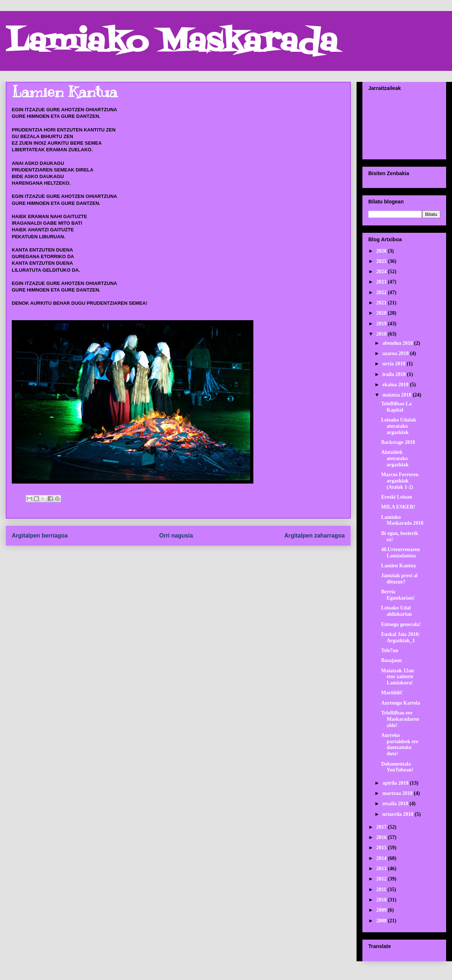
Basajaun (391, 660)
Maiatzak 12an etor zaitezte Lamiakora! (397, 677)
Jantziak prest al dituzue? (399, 579)
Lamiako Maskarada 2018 (402, 520)
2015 (382, 848)
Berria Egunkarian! (398, 595)
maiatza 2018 (397, 395)
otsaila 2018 (396, 804)
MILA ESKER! (398, 507)
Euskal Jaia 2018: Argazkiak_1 (401, 637)
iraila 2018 (395, 374)
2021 (382, 303)
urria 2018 (394, 364)
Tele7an (390, 650)
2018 (382, 334)
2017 (382, 827)
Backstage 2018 (398, 442)
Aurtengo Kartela (401, 703)
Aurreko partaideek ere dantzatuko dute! (400, 744)
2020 (382, 313)
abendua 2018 (398, 343)
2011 (382, 889)
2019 (382, 324)
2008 (382, 921)
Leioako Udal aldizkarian (396, 611)
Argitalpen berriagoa (40, 536)
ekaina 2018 (396, 385)
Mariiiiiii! (392, 693)
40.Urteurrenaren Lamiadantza (401, 553)
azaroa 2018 (396, 353)
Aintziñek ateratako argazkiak (395, 458)
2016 (382, 837)
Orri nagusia (176, 536)
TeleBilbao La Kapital (396, 407)
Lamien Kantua (399, 566)
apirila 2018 (396, 783)
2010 (382, 900)
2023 (382, 282)
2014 (382, 858)
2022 (382, 292)
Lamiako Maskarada (172, 43)
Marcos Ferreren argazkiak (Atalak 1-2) (400, 481)
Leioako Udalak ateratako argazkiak (399, 426)
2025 (382, 261)
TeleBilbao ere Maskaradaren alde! (400, 719)
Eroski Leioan (397, 497)
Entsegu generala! (401, 624)
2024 (382, 272)
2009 (382, 910)
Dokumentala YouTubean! (397, 767)
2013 (382, 869)
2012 (382, 879)
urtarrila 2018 (398, 814)
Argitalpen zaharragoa (314, 536)
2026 (382, 251)
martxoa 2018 (398, 793)
